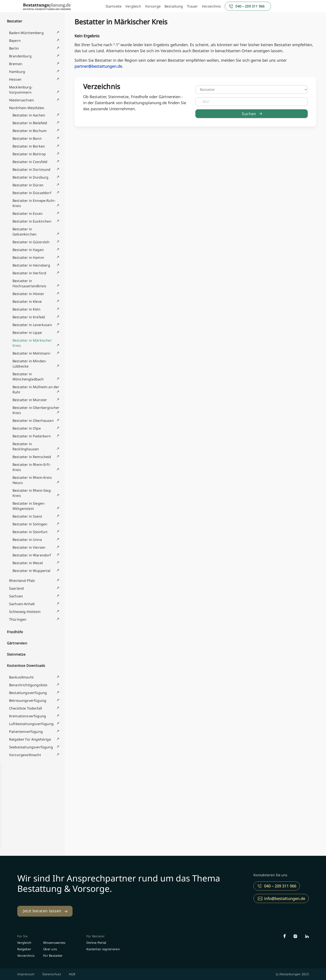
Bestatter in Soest (27, 516)
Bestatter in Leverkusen (32, 325)
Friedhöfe (15, 632)
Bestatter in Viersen (29, 547)
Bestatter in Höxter (28, 294)
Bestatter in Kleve (27, 302)
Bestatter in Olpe (27, 428)
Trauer (192, 6)
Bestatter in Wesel (28, 563)
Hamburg (17, 72)
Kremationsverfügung (28, 716)
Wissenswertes (54, 943)
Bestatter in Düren (28, 185)
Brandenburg (20, 56)
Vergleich (133, 6)
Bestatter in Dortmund (31, 170)
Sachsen (16, 596)
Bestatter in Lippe (27, 333)
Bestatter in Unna (27, 540)
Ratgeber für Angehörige (30, 739)
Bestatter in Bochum (30, 131)
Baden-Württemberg (26, 33)
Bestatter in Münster (30, 400)
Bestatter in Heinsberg (31, 265)
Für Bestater (96, 936)
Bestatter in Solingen (30, 524)
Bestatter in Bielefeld (30, 123)
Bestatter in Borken (29, 146)
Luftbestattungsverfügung (31, 724)
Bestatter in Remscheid (32, 457)
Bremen (16, 64)
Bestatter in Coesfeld (30, 162)
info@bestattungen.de (285, 898)
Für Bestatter (53, 956)
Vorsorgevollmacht (25, 755)
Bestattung (174, 6)
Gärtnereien (17, 643)
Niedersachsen (21, 100)
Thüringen (18, 619)
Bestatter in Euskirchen (32, 221)
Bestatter (15, 21)
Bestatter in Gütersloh (31, 242)
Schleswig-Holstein (25, 612)
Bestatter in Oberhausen (33, 421)
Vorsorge (153, 6)
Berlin (14, 48)
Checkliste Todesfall (25, 708)
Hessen (15, 79)
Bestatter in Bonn (27, 138)
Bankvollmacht (21, 677)
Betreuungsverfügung (28, 700)
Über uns (50, 949)
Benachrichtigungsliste (28, 685)
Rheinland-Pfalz (22, 581)
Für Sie (22, 936)
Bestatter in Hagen (28, 250)
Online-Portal (96, 943)
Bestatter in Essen (28, 214)
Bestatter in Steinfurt (30, 532)
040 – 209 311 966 (250, 6)
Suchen (249, 114)
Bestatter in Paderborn (32, 436)
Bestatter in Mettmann (31, 353)
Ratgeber (24, 949)
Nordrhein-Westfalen (27, 108)
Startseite (114, 6)
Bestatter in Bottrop (29, 154)
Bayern (15, 41)
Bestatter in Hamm (28, 258)
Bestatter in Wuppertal (32, 571)
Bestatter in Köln (26, 309)
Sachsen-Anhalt (22, 604)
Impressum (26, 974)
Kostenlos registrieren (103, 949)
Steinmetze (16, 654)
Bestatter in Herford (29, 273)
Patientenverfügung (26, 732)
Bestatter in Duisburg (30, 177)
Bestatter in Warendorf (32, 555)
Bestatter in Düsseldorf (32, 193)
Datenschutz (52, 974)
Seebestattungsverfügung (31, 747)
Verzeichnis (211, 6)
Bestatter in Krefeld (29, 317)
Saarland (16, 588)
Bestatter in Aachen (29, 115)
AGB (72, 974)
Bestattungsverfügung (28, 693)
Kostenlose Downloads (26, 666)
